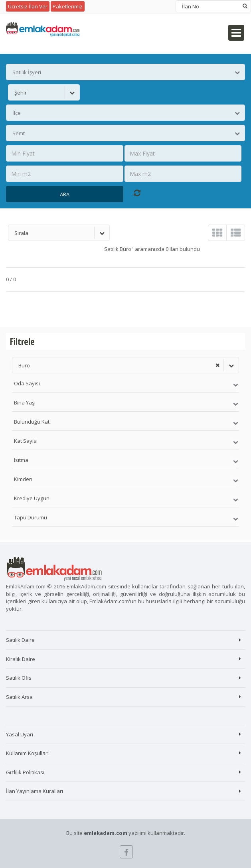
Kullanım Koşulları (27, 753)
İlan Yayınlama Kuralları (35, 791)
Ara (65, 194)
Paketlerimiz (68, 6)
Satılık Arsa (19, 697)
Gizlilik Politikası (25, 772)
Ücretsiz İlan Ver (28, 6)
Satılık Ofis (19, 678)
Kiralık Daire (21, 659)
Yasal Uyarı (20, 734)
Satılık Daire (20, 640)
